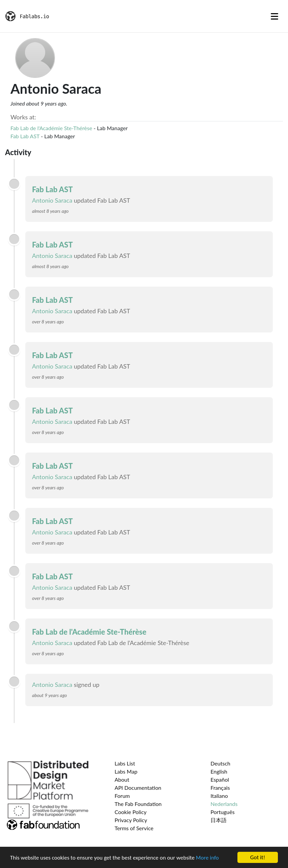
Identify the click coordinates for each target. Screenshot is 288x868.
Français (220, 788)
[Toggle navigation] (275, 16)
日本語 (219, 820)
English (219, 771)
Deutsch (220, 763)
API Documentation (138, 788)
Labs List (125, 763)
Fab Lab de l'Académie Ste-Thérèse (51, 128)
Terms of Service (134, 828)
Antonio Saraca (52, 200)
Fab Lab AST (25, 136)
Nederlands (224, 804)
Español (220, 779)
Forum (122, 796)
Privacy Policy (131, 820)
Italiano (219, 796)
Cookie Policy (131, 812)
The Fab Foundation (138, 804)
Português (222, 812)
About (122, 779)
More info (207, 858)
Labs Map (126, 771)
